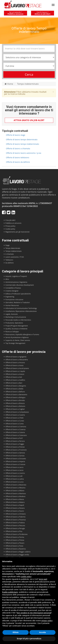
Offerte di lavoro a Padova (15, 523)
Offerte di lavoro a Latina (15, 479)
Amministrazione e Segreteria (16, 282)
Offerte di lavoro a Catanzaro (16, 435)
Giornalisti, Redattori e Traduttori (18, 302)
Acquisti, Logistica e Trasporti (16, 276)
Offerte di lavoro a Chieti (14, 418)
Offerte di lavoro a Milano (15, 491)
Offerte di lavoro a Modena (15, 496)
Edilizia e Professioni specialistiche (18, 294)
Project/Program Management (17, 326)
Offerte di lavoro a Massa (15, 499)
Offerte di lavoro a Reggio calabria (18, 552)
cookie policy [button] (26, 577)
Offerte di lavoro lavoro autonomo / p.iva (24, 153)
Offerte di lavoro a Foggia (15, 444)
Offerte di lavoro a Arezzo (15, 374)
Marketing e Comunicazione (16, 317)
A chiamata (10, 254)
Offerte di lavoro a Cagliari (15, 409)
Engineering (10, 297)
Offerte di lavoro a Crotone (15, 464)
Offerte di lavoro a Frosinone (16, 450)
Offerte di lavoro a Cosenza (15, 429)
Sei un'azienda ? (15, 13)
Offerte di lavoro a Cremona (16, 427)
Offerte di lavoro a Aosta (14, 365)
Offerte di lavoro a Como (15, 424)
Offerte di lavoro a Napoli (15, 505)
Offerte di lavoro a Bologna (15, 397)
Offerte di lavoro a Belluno (15, 392)
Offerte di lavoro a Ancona (15, 363)
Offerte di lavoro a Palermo (15, 517)
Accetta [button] (42, 632)
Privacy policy (10, 226)
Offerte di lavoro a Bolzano (15, 406)
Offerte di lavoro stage (16, 135)
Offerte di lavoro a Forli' (14, 438)
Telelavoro (9, 260)
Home (9, 84)
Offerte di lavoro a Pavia (14, 546)
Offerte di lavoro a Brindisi (15, 400)
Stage (7, 245)
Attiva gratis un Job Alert (29, 120)
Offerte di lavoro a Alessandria (17, 360)
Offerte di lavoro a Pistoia (15, 540)
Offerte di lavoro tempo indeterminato (22, 144)
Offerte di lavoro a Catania (15, 432)
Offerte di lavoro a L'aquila (15, 371)
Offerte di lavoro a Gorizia (15, 456)
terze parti (43, 579)
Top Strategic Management (15, 343)
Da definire (10, 263)
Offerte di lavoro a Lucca (14, 482)
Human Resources (12, 305)
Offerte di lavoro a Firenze (15, 447)
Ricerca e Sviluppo (12, 332)
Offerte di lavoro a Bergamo (16, 386)
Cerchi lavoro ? (42, 13)
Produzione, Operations (14, 323)
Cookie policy (10, 229)
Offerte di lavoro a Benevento (16, 395)
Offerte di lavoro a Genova (15, 453)
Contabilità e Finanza (13, 288)
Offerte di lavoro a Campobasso (17, 412)
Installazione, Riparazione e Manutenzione (21, 311)
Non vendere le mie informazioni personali (34, 613)
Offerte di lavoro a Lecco (14, 467)
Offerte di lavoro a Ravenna (16, 549)
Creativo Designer (12, 291)
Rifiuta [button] (16, 632)
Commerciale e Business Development (20, 285)
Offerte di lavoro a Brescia (15, 403)
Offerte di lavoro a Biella (14, 389)
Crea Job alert (10, 220)
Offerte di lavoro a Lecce (14, 470)
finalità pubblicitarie (10, 592)
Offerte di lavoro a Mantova (16, 494)
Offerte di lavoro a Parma (15, 537)
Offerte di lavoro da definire (18, 162)
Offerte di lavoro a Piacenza (16, 520)
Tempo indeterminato (28, 84)
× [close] (53, 92)
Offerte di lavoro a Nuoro (15, 511)
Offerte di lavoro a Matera (15, 502)
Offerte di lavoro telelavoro (18, 157)
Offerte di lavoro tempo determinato (22, 140)
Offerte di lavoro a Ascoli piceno (17, 368)
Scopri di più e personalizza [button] (29, 639)
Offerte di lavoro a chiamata (18, 148)
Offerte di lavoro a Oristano (16, 514)
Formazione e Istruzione (14, 300)
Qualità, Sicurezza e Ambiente (16, 329)
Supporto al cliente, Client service (18, 340)
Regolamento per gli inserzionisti (17, 232)
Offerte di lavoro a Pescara (15, 526)
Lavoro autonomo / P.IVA (15, 257)
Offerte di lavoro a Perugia (15, 528)
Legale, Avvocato (12, 314)
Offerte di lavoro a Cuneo (15, 421)
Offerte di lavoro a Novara (15, 508)
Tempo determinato (13, 248)
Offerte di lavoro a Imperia (15, 462)
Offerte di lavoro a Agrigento (16, 357)
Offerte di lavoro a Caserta (15, 415)
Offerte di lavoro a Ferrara (15, 441)
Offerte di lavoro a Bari (14, 383)
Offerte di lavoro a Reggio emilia (17, 555)
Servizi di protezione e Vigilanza (17, 337)
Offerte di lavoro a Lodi (14, 476)
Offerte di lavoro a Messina (15, 488)
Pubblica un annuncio (13, 223)
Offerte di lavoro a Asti (14, 377)
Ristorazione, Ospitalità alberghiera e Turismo (22, 335)
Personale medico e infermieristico (18, 320)
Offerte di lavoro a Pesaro (15, 543)
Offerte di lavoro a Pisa (14, 531)
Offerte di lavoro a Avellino (15, 380)
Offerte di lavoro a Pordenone (16, 534)
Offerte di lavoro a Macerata (16, 485)
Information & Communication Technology (21, 308)
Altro (7, 279)
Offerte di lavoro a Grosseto (16, 459)
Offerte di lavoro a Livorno (15, 473)
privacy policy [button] (47, 621)
